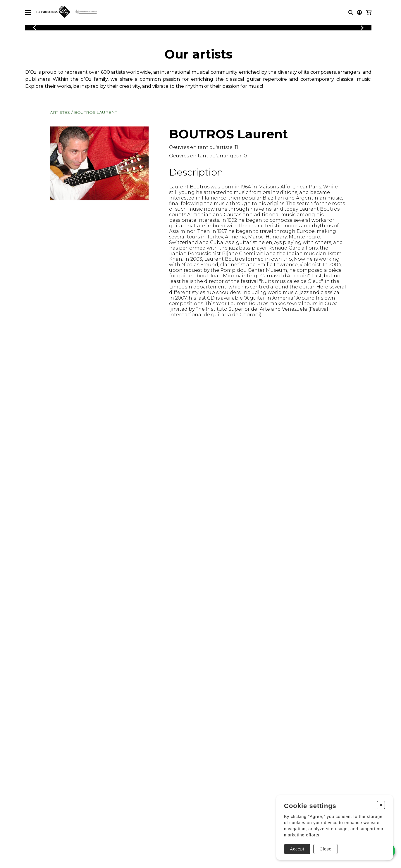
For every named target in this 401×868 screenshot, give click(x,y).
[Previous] (35, 28)
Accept (297, 849)
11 (236, 147)
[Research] (351, 12)
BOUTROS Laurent (95, 112)
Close (326, 849)
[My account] (359, 12)
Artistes (60, 112)
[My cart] (369, 12)
